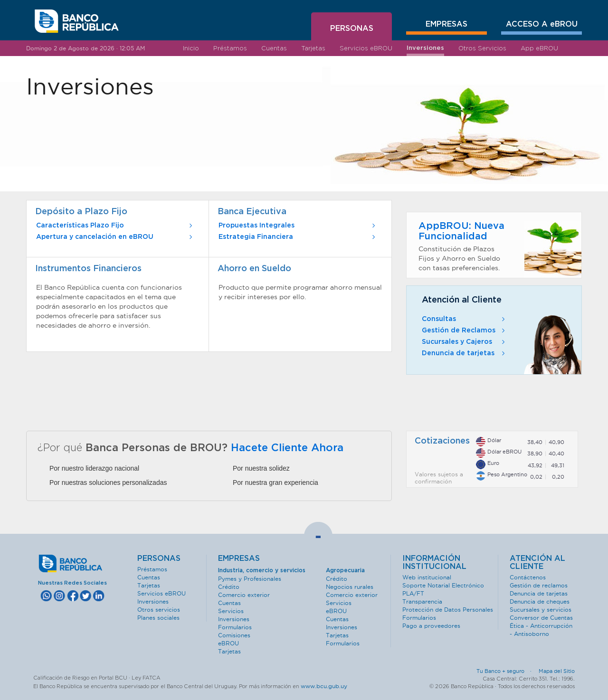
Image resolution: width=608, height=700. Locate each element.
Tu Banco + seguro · (507, 671)
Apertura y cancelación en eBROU (115, 237)
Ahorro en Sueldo (254, 269)
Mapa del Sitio (557, 671)
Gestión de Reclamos (464, 331)
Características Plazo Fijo (115, 226)
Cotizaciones (442, 441)
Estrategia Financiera (298, 237)
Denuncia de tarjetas (464, 353)
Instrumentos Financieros (88, 269)
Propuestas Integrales (298, 226)
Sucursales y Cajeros (464, 342)
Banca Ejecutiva (252, 212)
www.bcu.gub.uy (324, 686)
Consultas (464, 319)
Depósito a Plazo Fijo (81, 212)
